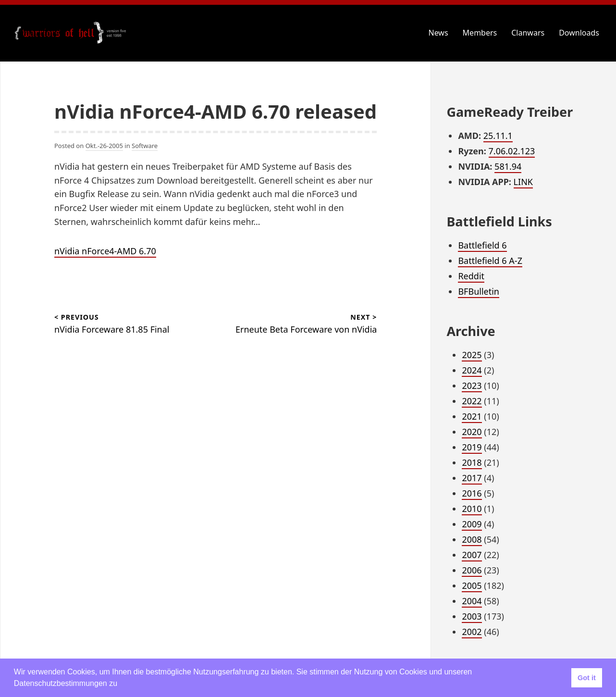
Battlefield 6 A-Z (490, 261)
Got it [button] (587, 678)
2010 (472, 509)
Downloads (579, 33)
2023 (472, 386)
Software (145, 146)
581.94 (508, 166)
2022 (472, 401)
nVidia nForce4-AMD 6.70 (105, 251)
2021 (472, 416)
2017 (472, 478)
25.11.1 (498, 136)
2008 (472, 539)
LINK (523, 182)
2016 (472, 493)
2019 (472, 447)
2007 (472, 555)
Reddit (471, 276)
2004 (472, 601)
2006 (472, 570)
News (438, 33)
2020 (472, 432)
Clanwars (528, 33)
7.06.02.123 (512, 151)
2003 (472, 616)
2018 (472, 462)
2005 (472, 585)
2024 (472, 370)
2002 (472, 632)
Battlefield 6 (482, 245)
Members (480, 33)
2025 (472, 355)
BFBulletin (479, 291)
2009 (472, 524)
